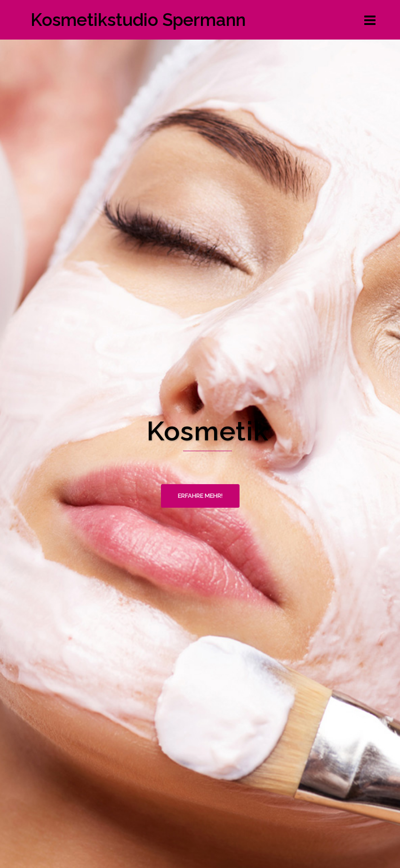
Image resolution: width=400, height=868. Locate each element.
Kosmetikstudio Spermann (138, 20)
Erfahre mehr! (200, 496)
